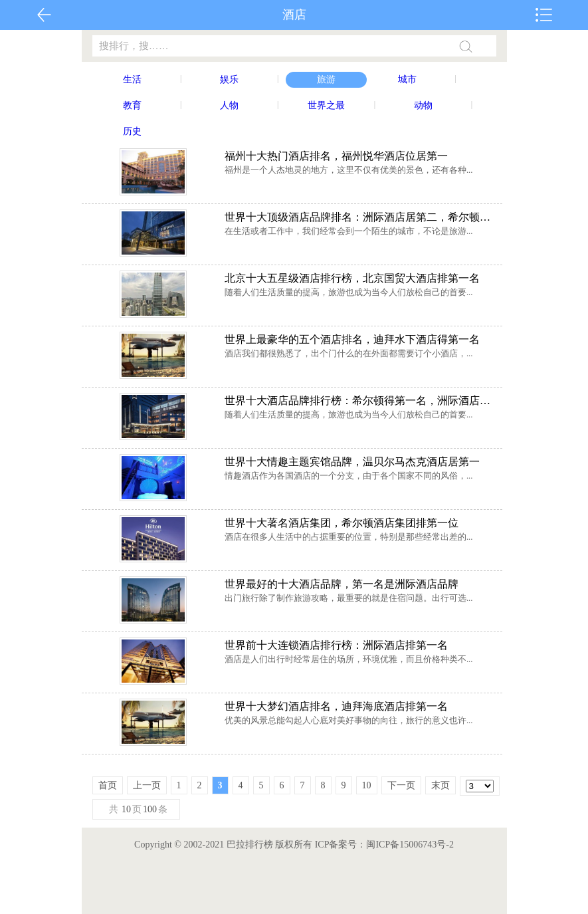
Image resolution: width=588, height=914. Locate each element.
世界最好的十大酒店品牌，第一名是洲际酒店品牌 (342, 584)
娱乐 (229, 79)
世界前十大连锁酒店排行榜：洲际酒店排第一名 (336, 645)
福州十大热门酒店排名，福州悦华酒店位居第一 (336, 156)
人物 (229, 105)
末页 (441, 785)
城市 (407, 79)
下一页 (401, 785)
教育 (132, 105)
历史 (132, 131)
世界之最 (326, 105)
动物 (423, 105)
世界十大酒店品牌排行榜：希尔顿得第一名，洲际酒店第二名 (361, 400)
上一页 (147, 785)
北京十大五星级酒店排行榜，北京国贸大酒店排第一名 (352, 278)
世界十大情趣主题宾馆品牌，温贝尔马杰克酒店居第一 (352, 462)
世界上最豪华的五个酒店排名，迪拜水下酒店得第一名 (352, 339)
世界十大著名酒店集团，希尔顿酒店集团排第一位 (342, 523)
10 (367, 785)
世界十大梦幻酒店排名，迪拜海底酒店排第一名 (336, 706)
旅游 (326, 79)
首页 (108, 785)
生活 (132, 79)
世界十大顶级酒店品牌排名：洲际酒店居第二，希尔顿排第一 (361, 217)
